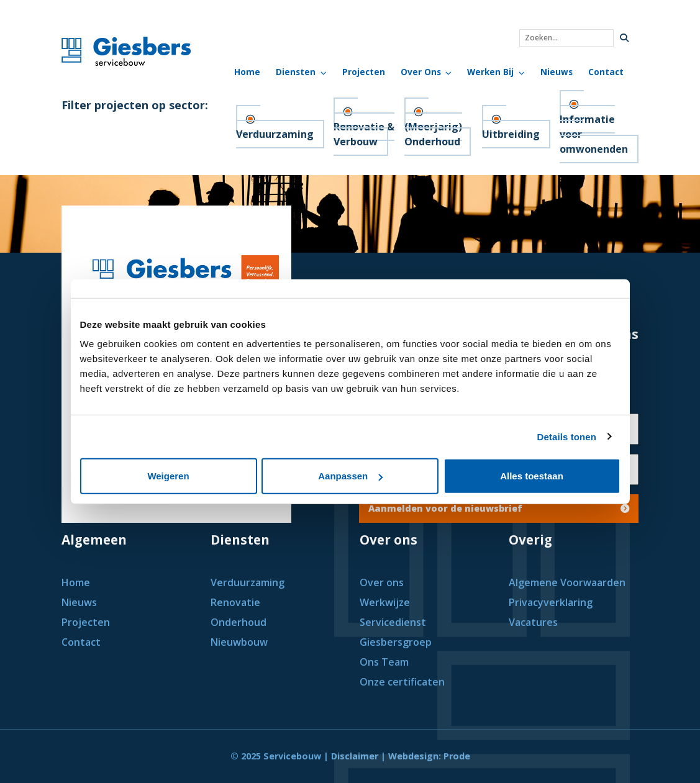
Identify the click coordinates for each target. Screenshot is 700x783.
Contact (606, 72)
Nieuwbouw (239, 642)
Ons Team (384, 662)
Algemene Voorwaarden (567, 582)
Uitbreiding (511, 134)
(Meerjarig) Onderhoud (433, 134)
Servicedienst (393, 622)
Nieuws (557, 72)
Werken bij (490, 72)
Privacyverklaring (551, 602)
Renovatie (235, 602)
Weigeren (168, 476)
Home (247, 72)
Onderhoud (239, 622)
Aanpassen (350, 476)
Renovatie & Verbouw (364, 134)
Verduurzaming (275, 134)
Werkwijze (385, 602)
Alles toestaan (532, 476)
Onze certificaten (402, 682)
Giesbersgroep (396, 642)
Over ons (382, 582)
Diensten (296, 72)
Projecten (364, 72)
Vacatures (533, 622)
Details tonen (567, 436)
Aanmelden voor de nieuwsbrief (499, 508)
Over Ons (421, 72)
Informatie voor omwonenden (594, 134)
